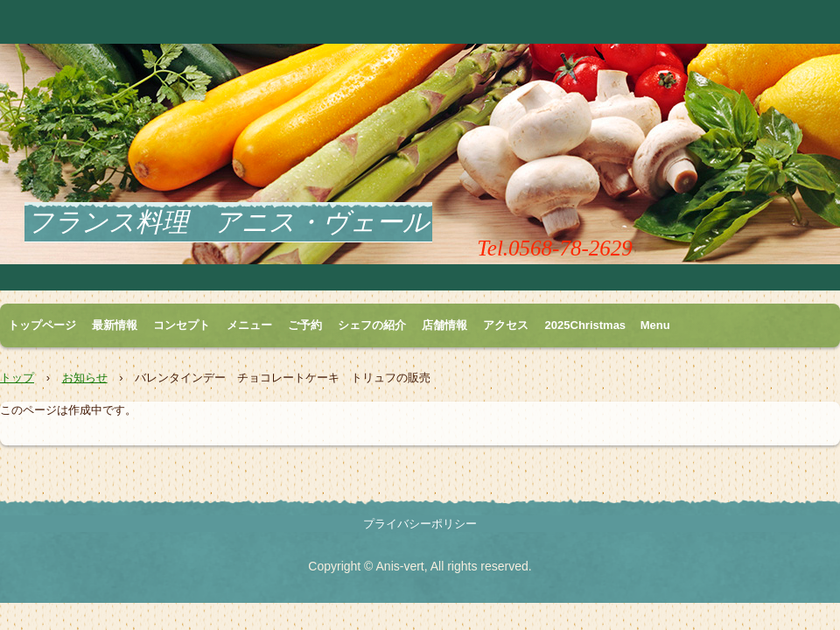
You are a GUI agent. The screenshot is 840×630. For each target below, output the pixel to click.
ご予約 (305, 325)
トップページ (42, 325)
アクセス (506, 325)
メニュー (249, 325)
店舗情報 (444, 325)
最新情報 (115, 325)
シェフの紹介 (372, 325)
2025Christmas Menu (608, 325)
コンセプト (182, 325)
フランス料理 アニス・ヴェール (228, 222)
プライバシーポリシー (420, 524)
